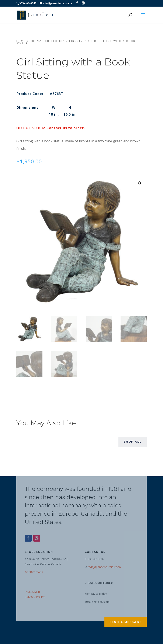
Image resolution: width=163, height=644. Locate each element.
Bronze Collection (48, 41)
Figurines (78, 41)
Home (21, 41)
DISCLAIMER (32, 592)
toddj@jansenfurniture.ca (104, 567)
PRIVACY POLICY (35, 597)
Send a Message (126, 622)
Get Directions (34, 572)
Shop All (133, 442)
